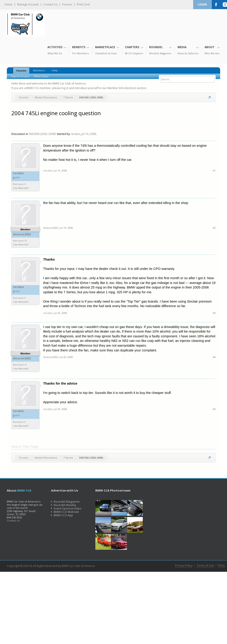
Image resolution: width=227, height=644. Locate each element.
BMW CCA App (62, 515)
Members (39, 70)
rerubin (75, 134)
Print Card (83, 5)
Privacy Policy (184, 566)
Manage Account (28, 5)
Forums (67, 5)
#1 (214, 170)
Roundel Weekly (64, 505)
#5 (214, 409)
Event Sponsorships (66, 508)
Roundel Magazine (65, 502)
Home (9, 5)
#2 (214, 228)
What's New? (41, 76)
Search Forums (20, 76)
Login (202, 4)
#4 (214, 357)
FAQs (221, 566)
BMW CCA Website (65, 512)
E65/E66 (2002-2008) (42, 134)
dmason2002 (22, 234)
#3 (214, 313)
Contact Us (50, 5)
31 (26, 241)
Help (55, 70)
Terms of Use (205, 566)
